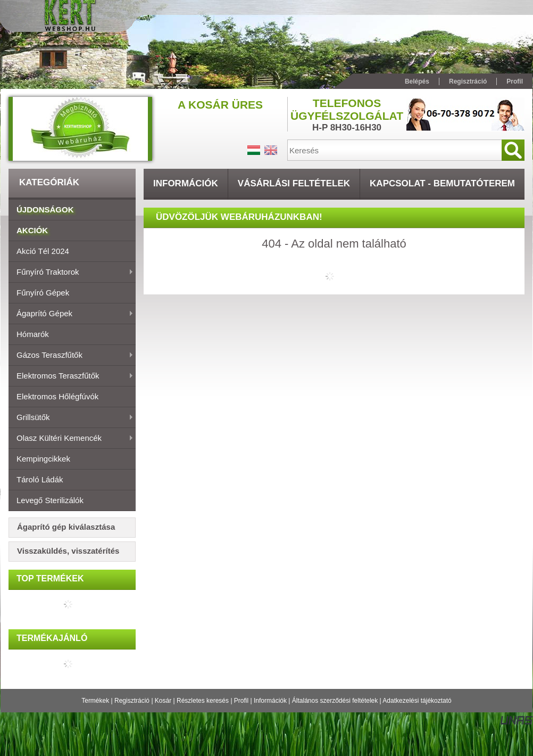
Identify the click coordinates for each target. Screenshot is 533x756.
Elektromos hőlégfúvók (57, 396)
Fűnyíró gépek (43, 293)
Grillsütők (71, 418)
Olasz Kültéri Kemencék (71, 439)
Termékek (95, 701)
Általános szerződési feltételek (335, 701)
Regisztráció (132, 701)
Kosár (163, 701)
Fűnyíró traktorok (71, 273)
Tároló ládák (40, 479)
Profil (241, 701)
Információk (270, 701)
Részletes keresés (203, 701)
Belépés (417, 81)
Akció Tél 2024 (43, 251)
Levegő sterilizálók (50, 500)
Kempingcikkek (43, 459)
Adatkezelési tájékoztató (417, 701)
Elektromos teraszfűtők (71, 376)
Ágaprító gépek (71, 314)
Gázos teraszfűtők (71, 356)
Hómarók (33, 334)
